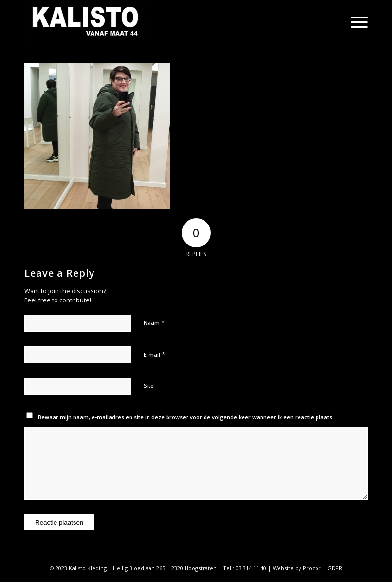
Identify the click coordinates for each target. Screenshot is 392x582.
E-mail (154, 354)
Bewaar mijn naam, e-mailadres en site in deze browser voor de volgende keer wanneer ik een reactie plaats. (186, 417)
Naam (154, 322)
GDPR (335, 568)
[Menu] (354, 22)
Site (149, 385)
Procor (312, 568)
